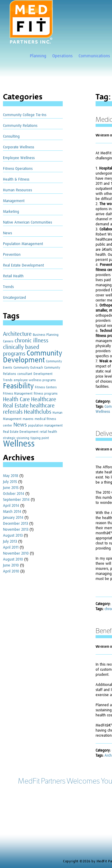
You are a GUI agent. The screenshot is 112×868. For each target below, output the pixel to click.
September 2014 (16, 500)
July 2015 (10, 482)
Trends (8, 287)
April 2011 (11, 548)
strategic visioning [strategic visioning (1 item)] (16, 438)
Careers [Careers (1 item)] (8, 341)
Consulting (11, 137)
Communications (94, 56)
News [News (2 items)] (20, 425)
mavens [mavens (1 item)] (28, 419)
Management (14, 201)
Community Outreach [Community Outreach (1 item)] (28, 368)
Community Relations (20, 126)
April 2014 (11, 506)
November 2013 (16, 530)
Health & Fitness (16, 180)
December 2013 (16, 524)
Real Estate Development (23, 266)
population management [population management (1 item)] (45, 426)
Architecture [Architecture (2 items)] (17, 334)
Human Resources (17, 190)
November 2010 (16, 554)
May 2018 (11, 476)
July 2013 (10, 542)
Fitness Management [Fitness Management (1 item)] (18, 394)
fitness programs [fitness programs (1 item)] (46, 394)
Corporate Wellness (19, 147)
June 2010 (11, 565)
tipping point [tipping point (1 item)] (40, 438)
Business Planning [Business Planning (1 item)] (46, 335)
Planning (38, 56)
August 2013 (13, 536)
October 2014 (14, 494)
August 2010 (13, 560)
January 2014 (13, 518)
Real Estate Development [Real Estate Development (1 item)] (21, 432)
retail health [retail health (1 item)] (48, 432)
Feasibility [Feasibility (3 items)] (18, 386)
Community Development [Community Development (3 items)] (32, 357)
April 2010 (11, 571)
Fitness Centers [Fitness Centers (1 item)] (46, 387)
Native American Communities (27, 223)
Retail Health (13, 276)
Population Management (23, 244)
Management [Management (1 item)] (12, 419)
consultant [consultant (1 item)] (25, 374)
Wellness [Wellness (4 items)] (19, 444)
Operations (62, 56)
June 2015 (11, 488)
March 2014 (12, 512)
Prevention (12, 255)
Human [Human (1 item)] (57, 413)
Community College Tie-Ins (25, 115)
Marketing (11, 212)
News (7, 233)
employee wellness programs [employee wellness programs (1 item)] (35, 380)
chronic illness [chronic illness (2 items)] (32, 341)
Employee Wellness (19, 158)
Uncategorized (14, 298)
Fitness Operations (18, 169)
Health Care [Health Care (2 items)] (16, 400)
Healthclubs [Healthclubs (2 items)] (38, 412)
